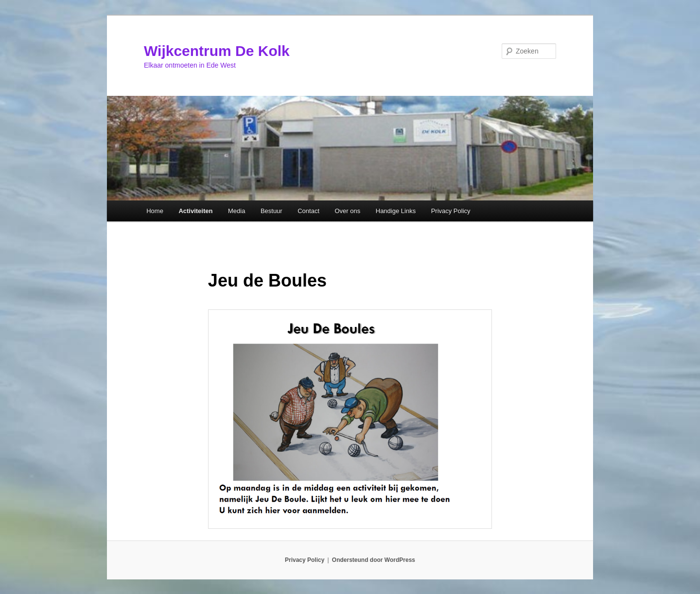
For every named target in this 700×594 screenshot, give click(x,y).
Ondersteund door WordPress (374, 560)
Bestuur (271, 211)
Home (155, 211)
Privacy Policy (451, 211)
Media (236, 211)
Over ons (348, 211)
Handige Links (396, 211)
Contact (308, 211)
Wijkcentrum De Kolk (217, 51)
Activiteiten (195, 211)
